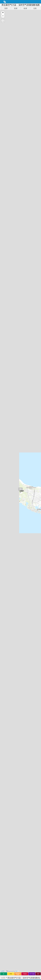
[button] (3, 13)
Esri (17, 971)
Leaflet (3, 971)
